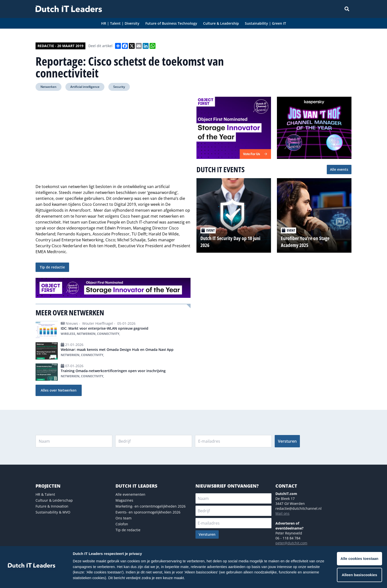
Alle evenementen (130, 494)
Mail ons (282, 513)
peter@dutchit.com (291, 543)
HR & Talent (45, 494)
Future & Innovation (52, 506)
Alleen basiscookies (359, 575)
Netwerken (48, 87)
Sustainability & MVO (53, 512)
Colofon (122, 524)
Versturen (287, 441)
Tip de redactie (52, 267)
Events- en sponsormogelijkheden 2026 (148, 512)
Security (119, 87)
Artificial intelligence (85, 87)
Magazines (124, 500)
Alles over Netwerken (59, 390)
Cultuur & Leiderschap (54, 500)
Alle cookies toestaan (359, 559)
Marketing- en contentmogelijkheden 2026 (151, 506)
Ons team (124, 518)
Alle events (339, 169)
